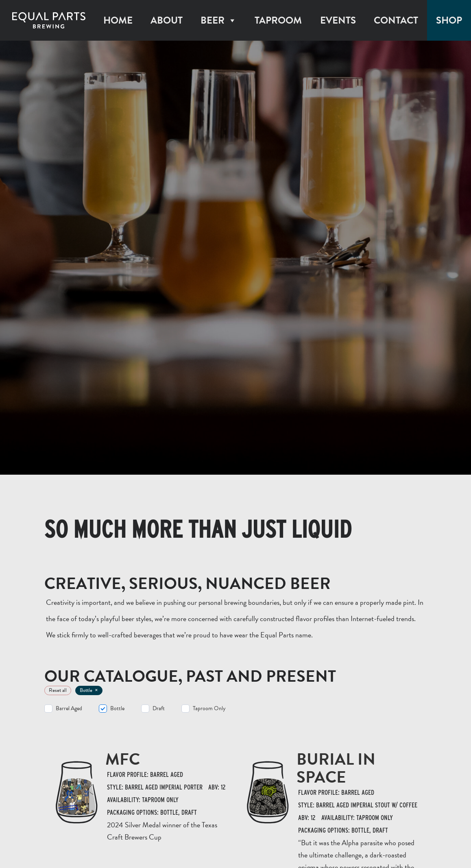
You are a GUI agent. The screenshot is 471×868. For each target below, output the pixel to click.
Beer (219, 20)
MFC (123, 759)
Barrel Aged (69, 709)
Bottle (117, 709)
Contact (396, 20)
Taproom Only (209, 709)
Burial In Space (336, 768)
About (167, 20)
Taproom (278, 20)
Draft (159, 709)
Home (118, 20)
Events (338, 20)
